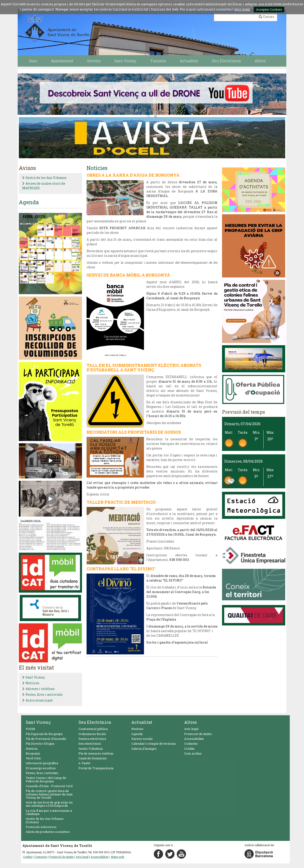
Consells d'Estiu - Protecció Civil (49, 786)
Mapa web (117, 857)
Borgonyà (33, 753)
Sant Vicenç (35, 677)
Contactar (191, 744)
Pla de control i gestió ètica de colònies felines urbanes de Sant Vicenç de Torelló (49, 794)
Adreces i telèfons (40, 689)
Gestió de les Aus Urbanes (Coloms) (45, 820)
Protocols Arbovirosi (41, 827)
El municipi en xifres (41, 768)
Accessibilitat (194, 739)
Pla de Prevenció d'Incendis (46, 739)
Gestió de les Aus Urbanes (46, 178)
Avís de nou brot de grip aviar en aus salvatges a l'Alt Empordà (49, 804)
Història (32, 749)
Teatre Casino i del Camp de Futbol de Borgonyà (46, 779)
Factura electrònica (92, 739)
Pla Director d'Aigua (40, 744)
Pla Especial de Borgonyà (44, 734)
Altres (190, 722)
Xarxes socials (142, 739)
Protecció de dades (198, 734)
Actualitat (142, 722)
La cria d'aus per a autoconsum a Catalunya (49, 812)
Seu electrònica (90, 744)
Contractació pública (93, 729)
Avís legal (191, 729)
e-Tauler (85, 763)
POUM (30, 729)
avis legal (242, 9)
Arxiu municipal (39, 700)
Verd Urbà (33, 758)
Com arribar (193, 753)
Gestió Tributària (91, 749)
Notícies (32, 683)
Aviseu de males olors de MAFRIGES (44, 186)
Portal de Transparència (96, 768)
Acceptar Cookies (269, 9)
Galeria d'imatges (144, 749)
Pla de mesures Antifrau (96, 753)
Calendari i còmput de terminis (154, 744)
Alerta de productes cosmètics (48, 832)
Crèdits (189, 749)
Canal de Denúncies (93, 758)
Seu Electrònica (95, 722)
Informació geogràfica (42, 763)
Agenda (137, 734)
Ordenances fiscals (92, 734)
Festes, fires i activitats (44, 694)
